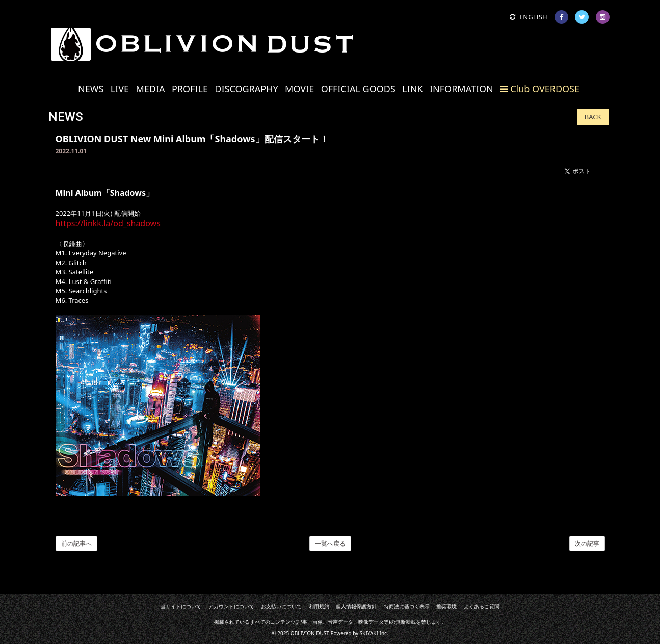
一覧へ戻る (330, 543)
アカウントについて (231, 606)
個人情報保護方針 (356, 606)
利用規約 (319, 606)
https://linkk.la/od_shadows (108, 223)
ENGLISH (529, 17)
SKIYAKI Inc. (374, 633)
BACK (593, 117)
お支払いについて (281, 606)
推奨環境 (446, 606)
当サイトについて (181, 606)
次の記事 (587, 543)
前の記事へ (76, 543)
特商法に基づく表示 (407, 606)
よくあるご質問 (481, 606)
